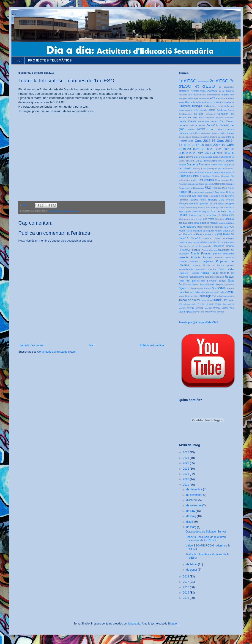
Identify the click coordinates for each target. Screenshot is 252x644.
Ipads (188, 211)
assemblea (184, 102)
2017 (186, 582)
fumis (203, 200)
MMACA (229, 227)
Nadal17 (183, 238)
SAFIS (195, 281)
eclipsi (218, 169)
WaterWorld (211, 312)
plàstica (196, 250)
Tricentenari (207, 300)
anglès (225, 95)
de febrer (192, 564)
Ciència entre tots (199, 121)
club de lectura (198, 125)
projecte (184, 257)
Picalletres (218, 246)
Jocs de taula (218, 211)
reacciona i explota (189, 273)
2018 (186, 577)
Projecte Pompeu (201, 257)
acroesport (184, 91)
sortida (221, 288)
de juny (191, 511)
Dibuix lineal (217, 165)
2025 (186, 452)
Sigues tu (184, 288)
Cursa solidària (186, 161)
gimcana (204, 204)
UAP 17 (195, 304)
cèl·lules (199, 114)
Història (202, 208)
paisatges (229, 242)
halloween (184, 208)
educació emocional (224, 172)
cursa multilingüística (223, 157)
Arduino (230, 98)
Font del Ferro (226, 196)
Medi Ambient (204, 227)
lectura (192, 219)
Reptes (229, 277)
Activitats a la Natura (220, 91)
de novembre (195, 495)
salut (203, 281)
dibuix (207, 165)
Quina (222, 269)
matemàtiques (187, 227)
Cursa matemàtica (203, 157)
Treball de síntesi (189, 300)
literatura (220, 219)
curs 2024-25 (225, 153)
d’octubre (192, 500)
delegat (182, 165)
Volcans (200, 312)
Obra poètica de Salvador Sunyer (206, 532)
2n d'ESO (219, 81)
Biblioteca (185, 106)
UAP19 (191, 308)
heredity (193, 208)
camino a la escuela (196, 110)
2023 (186, 463)
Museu (218, 231)
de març (192, 527)
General (194, 204)
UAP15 (230, 304)
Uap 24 (222, 304)
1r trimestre (203, 82)
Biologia (197, 106)
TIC (214, 296)
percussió (189, 246)
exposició (210, 192)
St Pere (230, 288)
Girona (213, 204)
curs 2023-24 (206, 153)
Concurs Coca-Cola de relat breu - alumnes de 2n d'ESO (207, 539)
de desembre (195, 489)
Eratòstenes (219, 184)
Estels (231, 188)
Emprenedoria (206, 180)
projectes (208, 261)
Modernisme (185, 231)
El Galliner (205, 176)
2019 (186, 485)
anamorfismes (214, 95)
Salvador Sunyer (216, 281)
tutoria (218, 300)
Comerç (191, 129)
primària (217, 254)
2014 (186, 598)
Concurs (230, 129)
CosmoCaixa (227, 133)
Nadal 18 (228, 234)
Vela (231, 308)
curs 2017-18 (194, 145)
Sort (214, 288)
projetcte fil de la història (208, 265)
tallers (223, 292)
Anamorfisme (199, 95)
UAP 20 (213, 304)
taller (197, 292)
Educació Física (189, 176)
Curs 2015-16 (205, 141)
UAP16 (182, 308)
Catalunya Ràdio (225, 110)
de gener (192, 570)
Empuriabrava (222, 180)
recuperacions (197, 277)
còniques (205, 133)
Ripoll (181, 281)
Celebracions (185, 114)
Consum (215, 133)
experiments (198, 192)
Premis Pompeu (201, 254)
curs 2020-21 (203, 149)
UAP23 (217, 308)
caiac (181, 110)
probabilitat (228, 254)
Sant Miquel (192, 285)
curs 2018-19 (55, 211)
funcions (212, 200)
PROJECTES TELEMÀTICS (50, 60)
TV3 (226, 300)
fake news (220, 192)
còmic (210, 129)
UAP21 (199, 308)
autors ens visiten (213, 102)
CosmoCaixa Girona (189, 137)
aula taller (196, 102)
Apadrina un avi (202, 98)
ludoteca (204, 223)
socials (207, 288)
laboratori (183, 219)
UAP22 (208, 308)
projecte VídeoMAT (189, 261)
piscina (230, 246)
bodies (207, 106)
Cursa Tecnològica (206, 161)
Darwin (230, 161)
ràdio (231, 269)
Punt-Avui (201, 269)
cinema (215, 121)
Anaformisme (185, 95)
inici (208, 208)
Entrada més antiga (152, 345)
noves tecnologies (224, 238)
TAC (192, 292)
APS (213, 98)
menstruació (218, 227)
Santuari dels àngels (211, 284)
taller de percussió (210, 292)
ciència (183, 121)
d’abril (190, 522)
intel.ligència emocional (222, 208)
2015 (186, 593)
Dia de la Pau (195, 164)
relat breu (210, 277)
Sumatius (184, 292)
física (199, 196)
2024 (186, 458)
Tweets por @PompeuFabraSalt (198, 322)
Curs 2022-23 (188, 153)
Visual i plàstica (187, 312)
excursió (185, 192)
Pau (181, 246)
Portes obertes (209, 250)
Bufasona (229, 106)
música (209, 234)
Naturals (207, 238)
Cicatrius (229, 118)
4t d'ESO (205, 86)
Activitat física (198, 91)
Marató (214, 223)
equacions (193, 184)
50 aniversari (226, 87)
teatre (230, 292)
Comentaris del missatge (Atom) (57, 352)
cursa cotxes (186, 157)
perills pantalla (203, 246)
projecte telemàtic (224, 258)
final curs (191, 196)
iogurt (181, 211)
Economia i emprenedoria (200, 172)
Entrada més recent (31, 345)
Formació (183, 200)
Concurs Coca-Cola (190, 133)
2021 (186, 474)
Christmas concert (214, 118)
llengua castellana (189, 223)
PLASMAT (184, 250)
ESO (208, 188)
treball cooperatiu (225, 296)
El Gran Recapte (221, 176)
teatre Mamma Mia (188, 296)
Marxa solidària (226, 223)
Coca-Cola (212, 125)
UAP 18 (204, 304)
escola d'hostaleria (194, 188)
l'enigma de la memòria (202, 215)
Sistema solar (196, 288)
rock (188, 281)
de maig (192, 516)
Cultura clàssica (218, 137)
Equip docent (205, 184)
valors (225, 308)
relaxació (220, 277)
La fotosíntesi (71, 211)
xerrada (220, 312)
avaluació (229, 102)
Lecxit (199, 219)
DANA (221, 161)
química (212, 269)
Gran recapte (226, 204)
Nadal (218, 234)
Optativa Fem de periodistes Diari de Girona (201, 242)
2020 (186, 479)
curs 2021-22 (225, 149)
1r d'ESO (188, 81)
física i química (211, 196)
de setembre (194, 505)
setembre (229, 285)
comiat (201, 129)
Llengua (229, 219)
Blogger (173, 624)
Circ (222, 121)
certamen (210, 114)
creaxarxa (204, 137)
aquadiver (221, 98)
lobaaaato (134, 624)
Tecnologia (205, 296)
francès (194, 200)
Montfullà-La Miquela (204, 231)
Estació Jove (220, 188)
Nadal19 (195, 238)
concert (219, 129)
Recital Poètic (209, 273)
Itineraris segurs (201, 211)
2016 (186, 587)
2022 (186, 469)
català (212, 110)
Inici (18, 60)
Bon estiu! (218, 106)
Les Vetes (209, 219)
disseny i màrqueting (203, 169)
